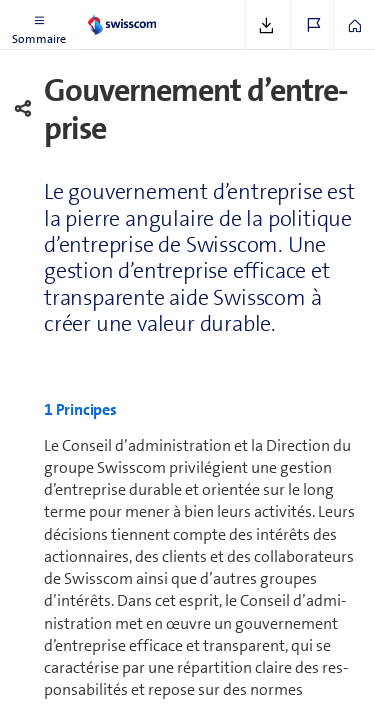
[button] (39, 25)
